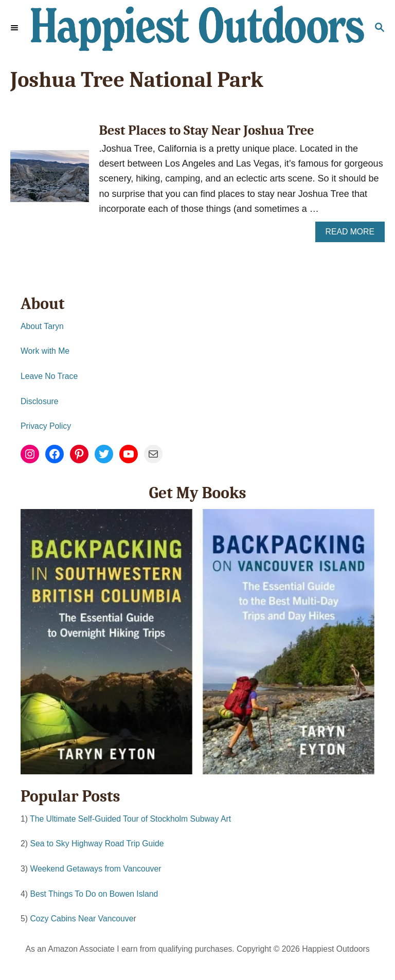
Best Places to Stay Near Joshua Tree (207, 131)
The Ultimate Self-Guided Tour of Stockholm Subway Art (130, 819)
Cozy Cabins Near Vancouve (82, 919)
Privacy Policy (46, 426)
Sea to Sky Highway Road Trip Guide (97, 843)
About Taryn (42, 326)
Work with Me (45, 351)
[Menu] (15, 28)
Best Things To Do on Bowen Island (94, 894)
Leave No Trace (49, 376)
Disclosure (40, 401)
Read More (353, 234)
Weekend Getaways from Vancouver (95, 869)
